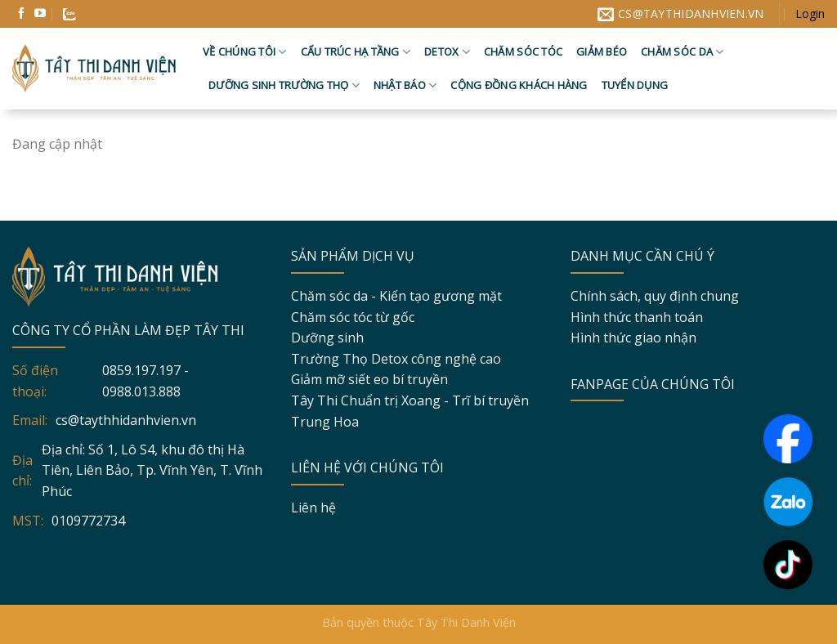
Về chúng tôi (245, 52)
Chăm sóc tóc (523, 51)
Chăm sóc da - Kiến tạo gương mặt (396, 296)
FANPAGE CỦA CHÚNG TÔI (653, 384)
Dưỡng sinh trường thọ (284, 85)
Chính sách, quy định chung (655, 296)
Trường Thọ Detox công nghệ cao (396, 359)
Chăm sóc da (682, 52)
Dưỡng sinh (327, 338)
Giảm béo (602, 51)
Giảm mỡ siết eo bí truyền (369, 379)
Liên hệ (313, 508)
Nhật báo (405, 85)
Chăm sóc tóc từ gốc (353, 317)
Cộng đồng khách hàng (519, 85)
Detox (447, 52)
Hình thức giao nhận (633, 338)
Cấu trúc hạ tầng (356, 52)
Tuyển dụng (635, 85)
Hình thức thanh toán (637, 317)
